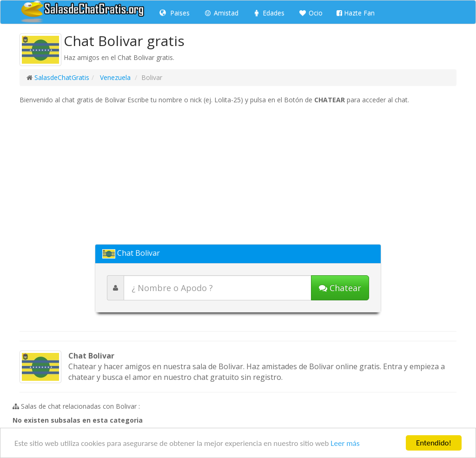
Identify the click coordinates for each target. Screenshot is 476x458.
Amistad (221, 13)
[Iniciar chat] (340, 288)
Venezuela (114, 77)
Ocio (311, 13)
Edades (268, 13)
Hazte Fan (356, 13)
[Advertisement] (238, 174)
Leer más (345, 443)
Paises (175, 13)
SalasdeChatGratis (62, 77)
